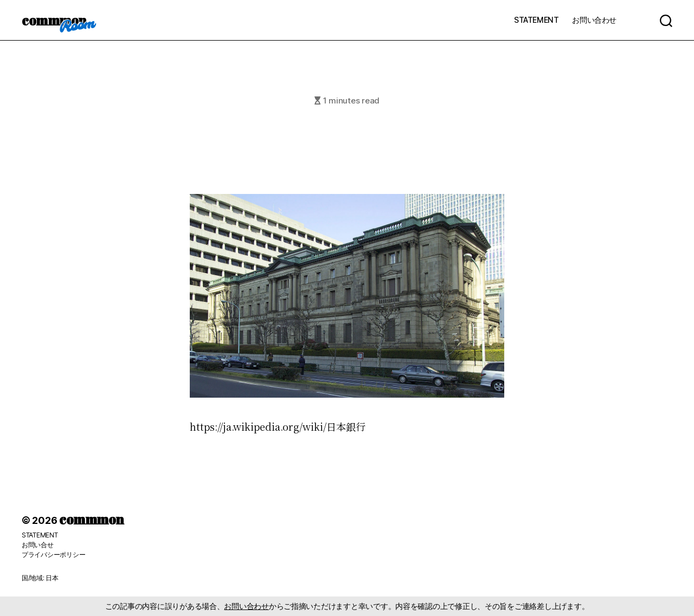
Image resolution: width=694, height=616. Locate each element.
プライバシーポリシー (53, 555)
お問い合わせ (594, 20)
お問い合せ (38, 545)
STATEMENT (536, 20)
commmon (54, 20)
